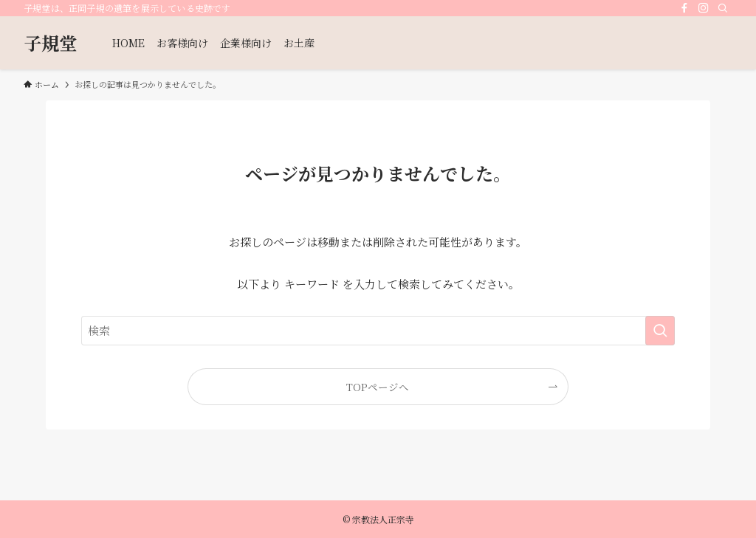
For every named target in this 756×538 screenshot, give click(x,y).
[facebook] (684, 8)
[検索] (723, 8)
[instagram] (704, 8)
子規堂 (50, 43)
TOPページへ (378, 387)
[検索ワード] (378, 331)
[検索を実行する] (660, 331)
